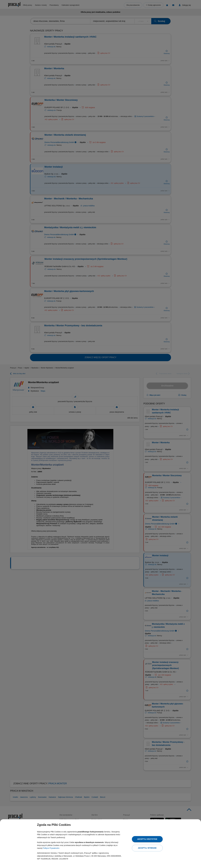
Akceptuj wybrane (147, 848)
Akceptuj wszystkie (147, 839)
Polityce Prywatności (51, 848)
